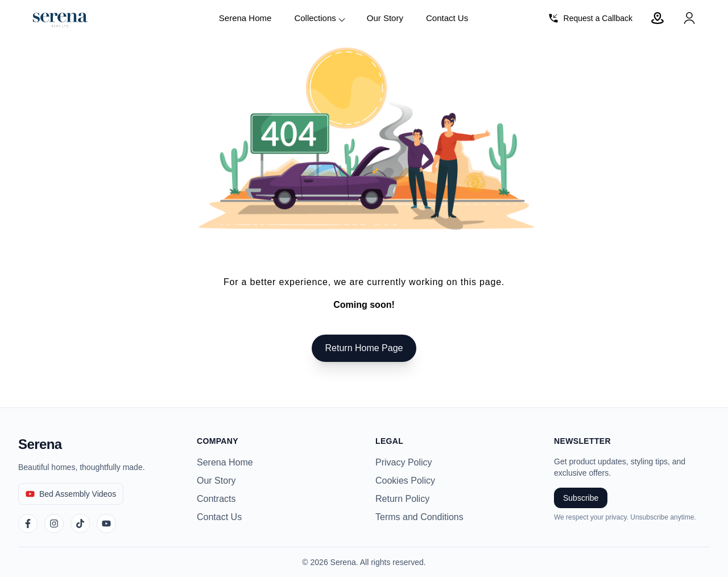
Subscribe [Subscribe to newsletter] (581, 498)
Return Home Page (364, 348)
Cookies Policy (405, 481)
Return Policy (402, 499)
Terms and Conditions (419, 517)
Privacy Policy (404, 462)
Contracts (216, 499)
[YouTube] (106, 524)
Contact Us (447, 18)
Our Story (385, 18)
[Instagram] (54, 524)
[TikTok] (80, 524)
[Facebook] (28, 524)
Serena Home (245, 18)
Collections (320, 19)
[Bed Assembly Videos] (71, 494)
